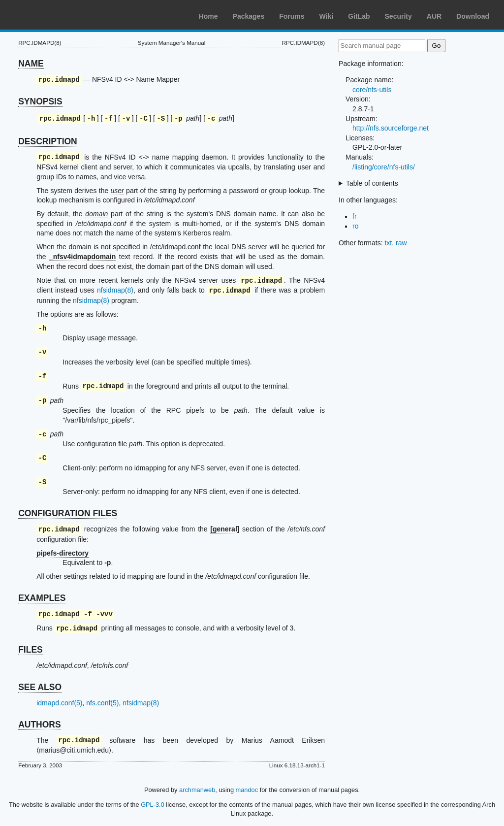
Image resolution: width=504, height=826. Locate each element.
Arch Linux (54, 15)
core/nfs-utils (372, 90)
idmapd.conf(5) (59, 703)
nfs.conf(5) (102, 703)
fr (355, 216)
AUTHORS (40, 725)
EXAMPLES (42, 598)
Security (398, 16)
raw (401, 243)
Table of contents (372, 183)
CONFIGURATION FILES (68, 513)
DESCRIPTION (48, 141)
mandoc (247, 790)
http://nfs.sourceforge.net (391, 128)
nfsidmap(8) (115, 291)
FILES (31, 650)
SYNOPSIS (40, 101)
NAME (31, 64)
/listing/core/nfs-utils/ (384, 167)
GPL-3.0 (153, 805)
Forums (292, 16)
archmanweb (197, 790)
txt (388, 243)
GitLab (359, 16)
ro (355, 226)
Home (208, 16)
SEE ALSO (40, 687)
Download (473, 16)
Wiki (327, 16)
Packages (249, 16)
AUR (434, 16)
